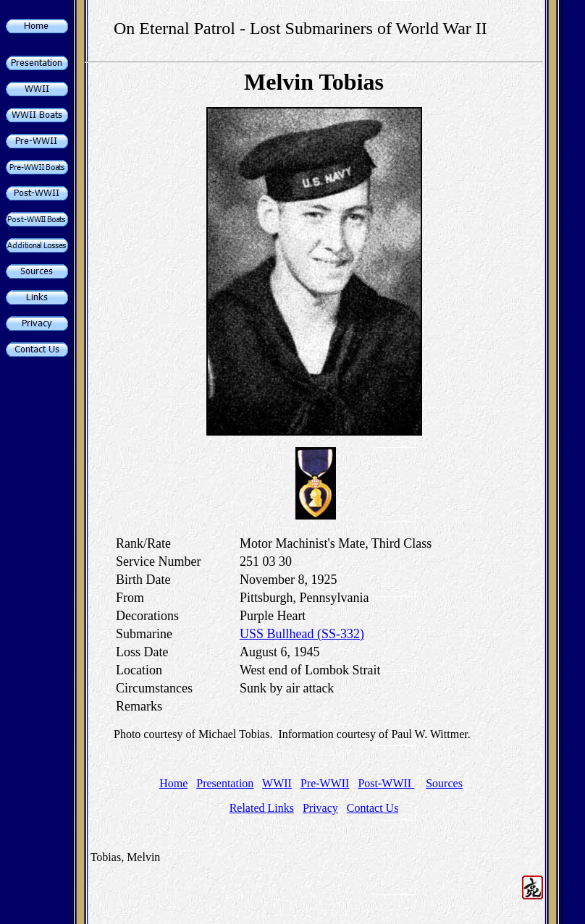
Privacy (320, 808)
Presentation (225, 783)
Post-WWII (386, 783)
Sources (444, 783)
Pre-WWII (325, 783)
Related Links (262, 808)
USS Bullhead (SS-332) (302, 634)
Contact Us (373, 808)
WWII (277, 783)
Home (173, 783)
